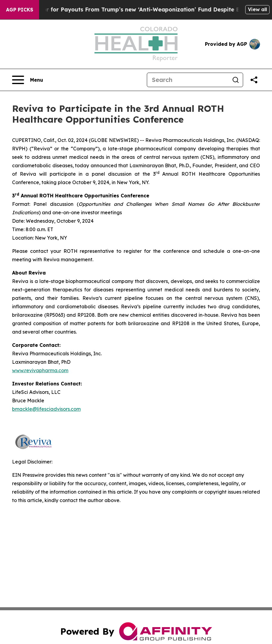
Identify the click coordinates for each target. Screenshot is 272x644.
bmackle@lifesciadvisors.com (46, 409)
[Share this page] (254, 80)
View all (257, 9)
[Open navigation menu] (28, 80)
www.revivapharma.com (40, 370)
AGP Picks (20, 10)
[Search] (188, 80)
